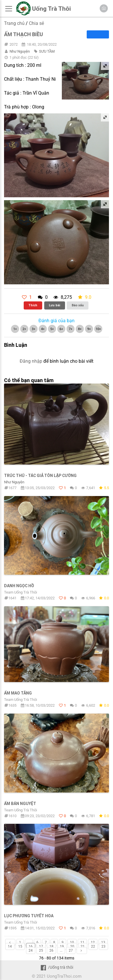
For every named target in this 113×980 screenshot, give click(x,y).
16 (31, 946)
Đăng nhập (31, 361)
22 (93, 946)
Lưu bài (54, 305)
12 (93, 942)
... (29, 942)
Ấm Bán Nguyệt (20, 804)
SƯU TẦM (47, 51)
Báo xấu (78, 305)
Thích (33, 305)
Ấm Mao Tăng (18, 693)
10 (72, 942)
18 (51, 946)
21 (83, 946)
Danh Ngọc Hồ (19, 586)
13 (103, 942)
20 (72, 946)
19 (62, 946)
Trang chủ (14, 23)
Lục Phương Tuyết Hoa (29, 916)
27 (71, 950)
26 (51, 950)
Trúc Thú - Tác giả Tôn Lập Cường (40, 476)
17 (41, 946)
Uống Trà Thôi (51, 9)
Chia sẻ (36, 23)
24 (31, 950)
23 (103, 946)
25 (41, 950)
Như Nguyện (20, 51)
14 (10, 946)
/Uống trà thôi (56, 967)
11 (82, 942)
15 (20, 946)
